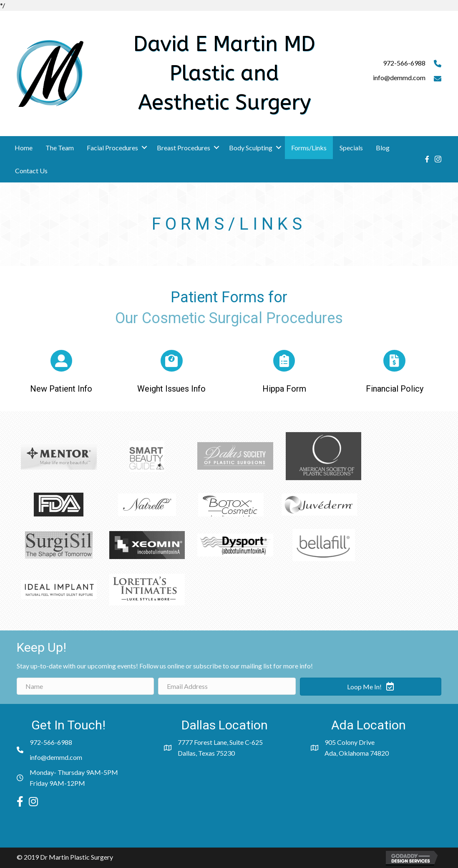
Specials (351, 148)
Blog (383, 148)
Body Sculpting (251, 148)
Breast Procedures (184, 148)
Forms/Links (309, 148)
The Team (60, 148)
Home (24, 148)
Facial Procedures (112, 148)
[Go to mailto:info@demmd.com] (387, 80)
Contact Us (31, 171)
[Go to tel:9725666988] (387, 65)
